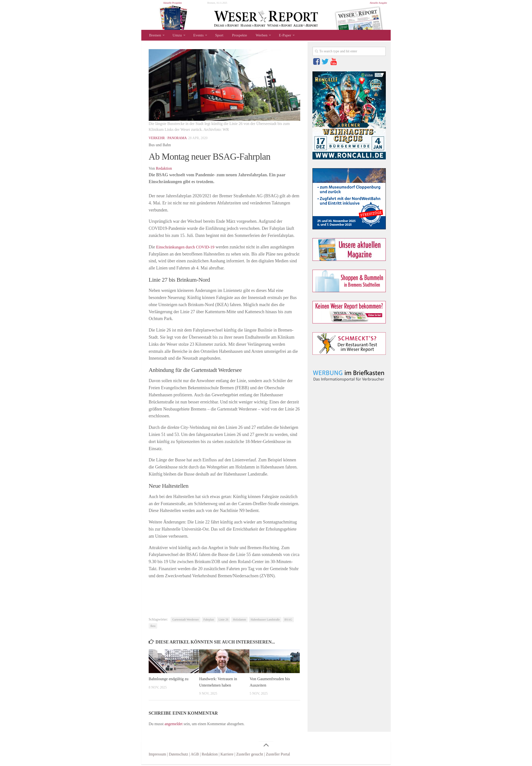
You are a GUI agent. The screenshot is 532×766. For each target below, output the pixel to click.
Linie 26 (223, 621)
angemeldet (174, 725)
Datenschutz (178, 756)
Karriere (227, 756)
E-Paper (278, 36)
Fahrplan (209, 621)
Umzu (176, 36)
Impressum (157, 756)
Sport (216, 36)
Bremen (155, 36)
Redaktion (164, 170)
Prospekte (235, 36)
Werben (255, 36)
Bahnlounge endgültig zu (170, 680)
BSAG (288, 621)
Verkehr (157, 139)
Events (196, 36)
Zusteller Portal (278, 756)
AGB (195, 756)
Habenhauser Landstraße (265, 621)
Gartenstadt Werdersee (186, 621)
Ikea (153, 627)
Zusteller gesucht (250, 756)
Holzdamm (239, 621)
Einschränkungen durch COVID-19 (188, 248)
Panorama (177, 139)
